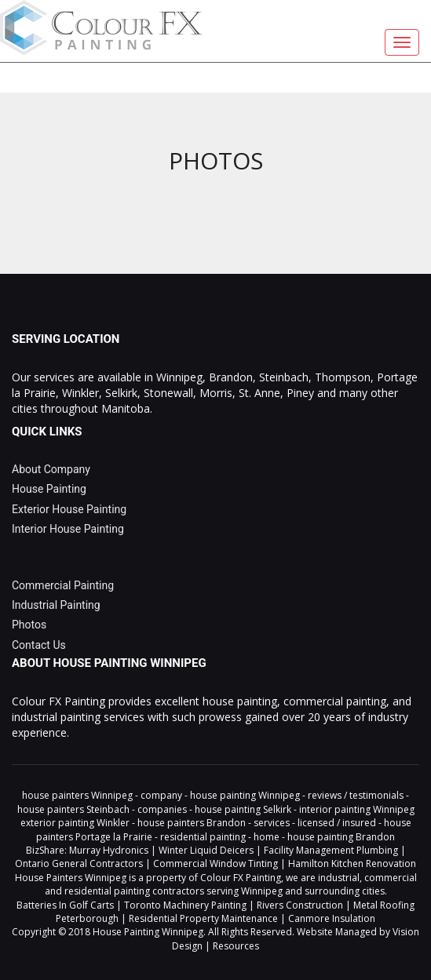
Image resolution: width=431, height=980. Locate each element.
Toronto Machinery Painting (185, 905)
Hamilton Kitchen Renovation (352, 863)
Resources (236, 946)
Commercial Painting (63, 585)
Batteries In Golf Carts (65, 905)
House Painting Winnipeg (148, 932)
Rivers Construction (300, 905)
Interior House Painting (68, 529)
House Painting (49, 489)
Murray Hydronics (109, 850)
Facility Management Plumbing (331, 850)
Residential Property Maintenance (203, 918)
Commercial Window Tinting (215, 863)
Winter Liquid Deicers (206, 850)
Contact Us (39, 645)
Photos (29, 625)
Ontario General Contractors (79, 863)
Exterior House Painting (69, 509)
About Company (51, 469)
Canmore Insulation (332, 918)
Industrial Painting (56, 605)
